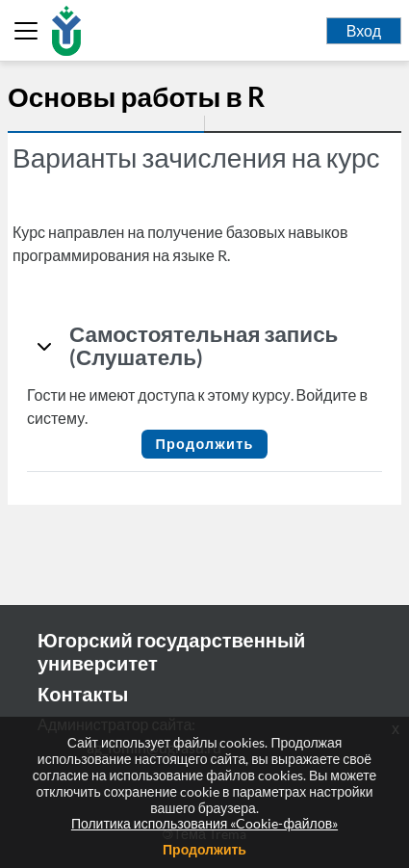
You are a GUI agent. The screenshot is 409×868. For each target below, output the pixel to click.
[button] (44, 346)
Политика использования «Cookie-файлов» (204, 823)
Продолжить (204, 444)
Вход (364, 31)
